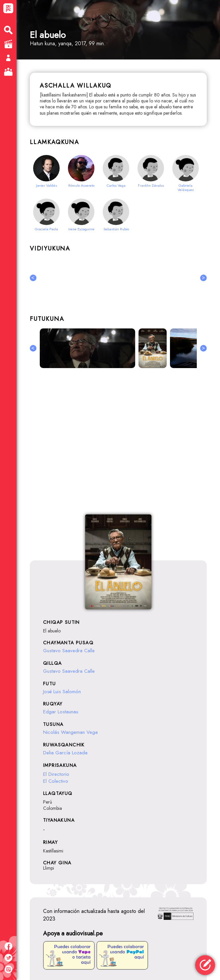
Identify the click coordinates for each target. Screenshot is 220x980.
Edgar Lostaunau (61, 712)
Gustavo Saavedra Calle (69, 651)
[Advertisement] (118, 445)
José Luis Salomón (62, 692)
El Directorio (56, 774)
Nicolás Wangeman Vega (70, 732)
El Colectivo (56, 781)
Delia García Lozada (65, 753)
